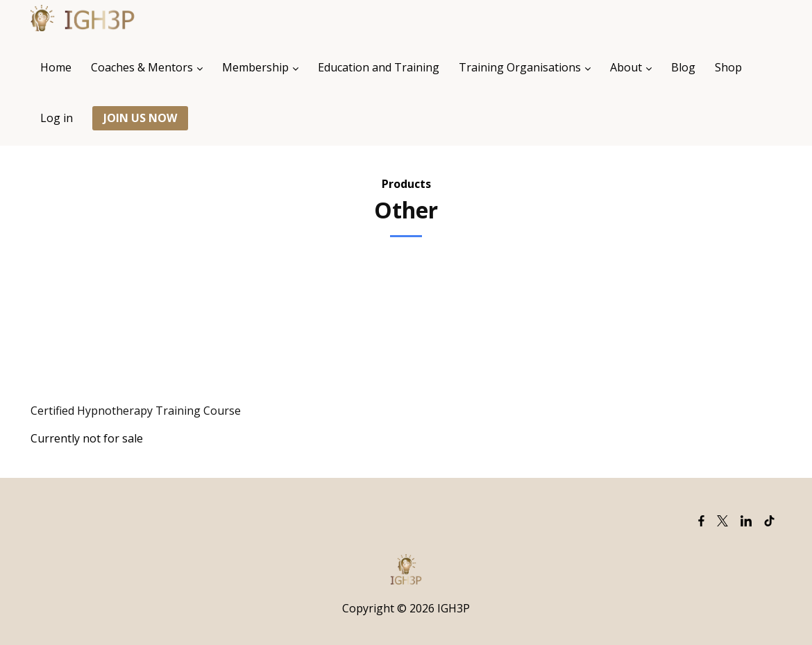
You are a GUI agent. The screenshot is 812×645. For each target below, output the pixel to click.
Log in (57, 118)
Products (406, 184)
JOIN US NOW (140, 118)
